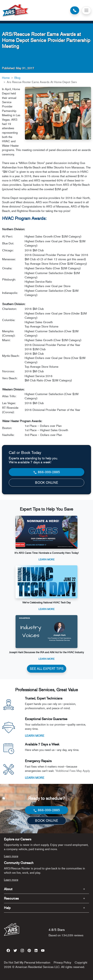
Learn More (46, 559)
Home (6, 78)
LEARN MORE (35, 736)
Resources (11, 898)
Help (7, 908)
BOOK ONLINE (46, 483)
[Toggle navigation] (86, 10)
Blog (17, 78)
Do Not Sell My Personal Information (27, 962)
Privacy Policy (62, 962)
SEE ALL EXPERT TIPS (47, 669)
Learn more (11, 856)
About (8, 889)
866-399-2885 (46, 472)
